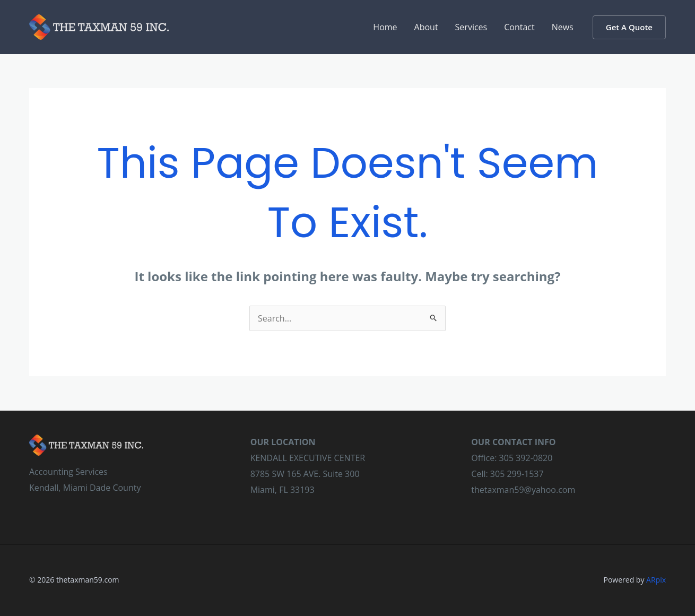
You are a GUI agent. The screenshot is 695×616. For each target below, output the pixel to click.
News (563, 27)
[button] (629, 27)
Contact (519, 27)
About (426, 27)
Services (471, 27)
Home (385, 27)
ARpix (656, 580)
